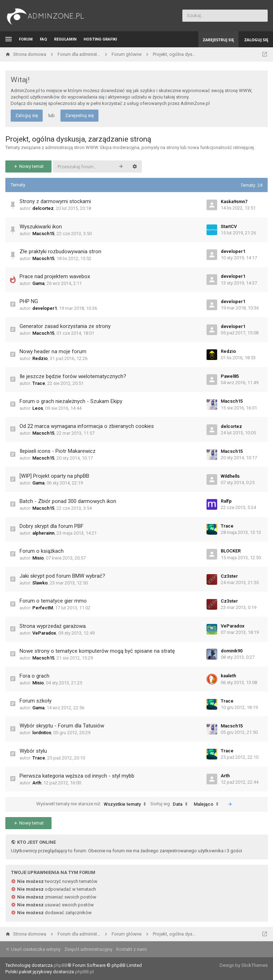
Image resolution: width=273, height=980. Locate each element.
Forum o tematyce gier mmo (53, 601)
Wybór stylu (33, 751)
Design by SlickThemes (244, 965)
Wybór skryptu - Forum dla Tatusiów (62, 726)
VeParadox (44, 633)
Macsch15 (43, 234)
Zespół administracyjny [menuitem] (88, 949)
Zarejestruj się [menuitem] (219, 40)
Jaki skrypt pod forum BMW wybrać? (62, 576)
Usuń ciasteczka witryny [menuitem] (33, 949)
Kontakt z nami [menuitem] (132, 949)
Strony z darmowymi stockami (55, 201)
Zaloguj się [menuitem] (256, 40)
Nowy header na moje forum (53, 351)
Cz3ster (229, 576)
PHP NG (29, 301)
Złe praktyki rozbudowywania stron (60, 251)
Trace (39, 383)
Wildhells (230, 476)
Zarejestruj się (79, 115)
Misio (38, 558)
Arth (37, 783)
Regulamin (65, 39)
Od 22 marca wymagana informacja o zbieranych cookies (87, 426)
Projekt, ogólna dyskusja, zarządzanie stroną (78, 139)
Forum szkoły (36, 701)
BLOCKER (231, 551)
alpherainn (43, 533)
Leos (38, 408)
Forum (26, 39)
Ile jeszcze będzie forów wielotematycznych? (73, 376)
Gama (38, 283)
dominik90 (232, 651)
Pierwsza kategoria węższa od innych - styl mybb (77, 776)
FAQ (43, 39)
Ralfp (226, 501)
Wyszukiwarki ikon (41, 227)
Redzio (40, 358)
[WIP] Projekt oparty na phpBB (54, 476)
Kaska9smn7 (234, 202)
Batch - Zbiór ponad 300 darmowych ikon (68, 501)
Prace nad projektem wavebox (55, 276)
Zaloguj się (27, 115)
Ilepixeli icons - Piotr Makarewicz (58, 451)
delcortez (43, 208)
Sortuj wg (171, 804)
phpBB (61, 965)
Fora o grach (34, 676)
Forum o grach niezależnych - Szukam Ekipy (71, 401)
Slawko (40, 583)
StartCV (229, 226)
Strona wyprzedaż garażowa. (53, 626)
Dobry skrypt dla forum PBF (52, 526)
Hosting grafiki (100, 39)
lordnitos (42, 733)
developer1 (233, 251)
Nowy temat (28, 166)
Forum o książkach (42, 551)
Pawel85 (230, 376)
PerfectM (43, 608)
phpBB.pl (84, 972)
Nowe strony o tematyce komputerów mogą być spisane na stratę (97, 651)
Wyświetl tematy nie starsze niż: (93, 804)
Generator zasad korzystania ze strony (65, 326)
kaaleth (228, 676)
